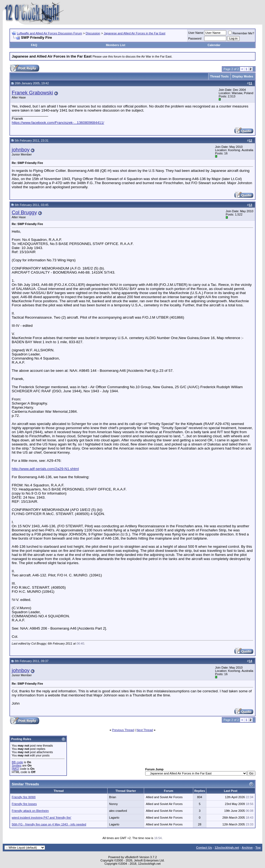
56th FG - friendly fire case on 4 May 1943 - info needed (49, 824)
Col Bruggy (24, 212)
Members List (116, 45)
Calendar (214, 45)
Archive (247, 848)
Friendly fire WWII (24, 797)
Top (258, 848)
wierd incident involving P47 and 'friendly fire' (41, 818)
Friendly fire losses (24, 804)
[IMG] (15, 769)
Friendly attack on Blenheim (30, 811)
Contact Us (204, 848)
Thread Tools (219, 76)
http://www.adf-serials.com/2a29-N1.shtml (45, 469)
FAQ (34, 45)
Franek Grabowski (32, 93)
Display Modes (243, 76)
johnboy (21, 150)
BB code (17, 762)
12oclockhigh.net (227, 848)
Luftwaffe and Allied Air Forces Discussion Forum (50, 33)
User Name (196, 33)
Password (195, 38)
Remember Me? (241, 33)
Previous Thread (123, 730)
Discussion (93, 33)
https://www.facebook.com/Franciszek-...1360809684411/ (58, 123)
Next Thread (145, 730)
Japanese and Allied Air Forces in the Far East (135, 33)
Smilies (17, 765)
